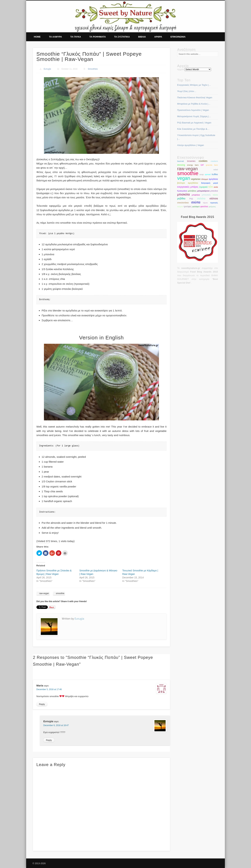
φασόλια (204, 207)
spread (208, 174)
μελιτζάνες (192, 191)
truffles (215, 174)
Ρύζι (191, 199)
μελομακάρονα (203, 191)
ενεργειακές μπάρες (188, 187)
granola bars (212, 165)
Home (37, 37)
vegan (184, 178)
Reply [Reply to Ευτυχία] (49, 740)
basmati (180, 161)
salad (216, 170)
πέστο (215, 195)
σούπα (196, 202)
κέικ (211, 187)
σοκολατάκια (183, 203)
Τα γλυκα (76, 37)
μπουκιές (206, 195)
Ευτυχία (47, 69)
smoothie (60, 593)
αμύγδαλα (213, 179)
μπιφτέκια (196, 195)
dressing (181, 165)
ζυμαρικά (203, 187)
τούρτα (180, 207)
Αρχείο (180, 69)
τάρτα (205, 203)
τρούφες (188, 206)
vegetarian (196, 179)
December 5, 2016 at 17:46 (49, 689)
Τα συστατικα (122, 37)
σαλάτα (201, 198)
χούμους (212, 207)
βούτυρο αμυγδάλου (188, 183)
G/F (202, 165)
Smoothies (93, 69)
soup (202, 174)
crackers (214, 161)
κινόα (216, 187)
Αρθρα (158, 37)
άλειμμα (205, 179)
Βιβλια (142, 37)
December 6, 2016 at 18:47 (56, 725)
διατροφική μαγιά (210, 183)
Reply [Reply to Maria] (42, 704)
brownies (191, 161)
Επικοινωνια (178, 37)
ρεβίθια (181, 198)
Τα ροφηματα (97, 37)
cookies (203, 161)
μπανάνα (214, 191)
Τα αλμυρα (55, 37)
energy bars (193, 165)
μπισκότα (183, 194)
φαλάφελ (196, 207)
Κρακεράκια (182, 191)
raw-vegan (44, 593)
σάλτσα (214, 198)
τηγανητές (214, 203)
